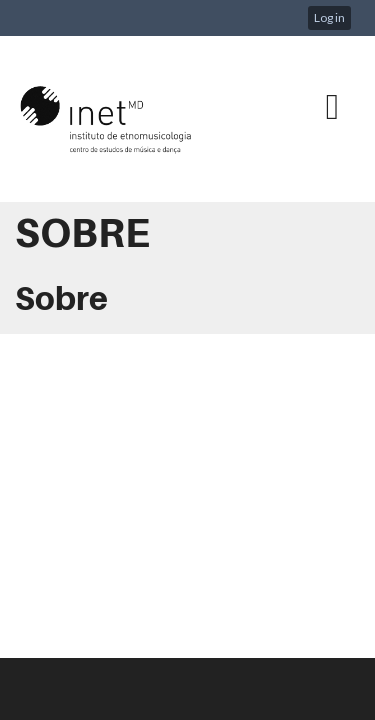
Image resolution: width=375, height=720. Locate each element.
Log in (329, 17)
